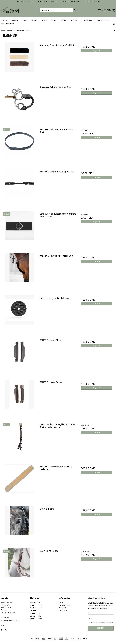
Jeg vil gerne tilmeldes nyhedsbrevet (102, 622)
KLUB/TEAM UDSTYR (103, 20)
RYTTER (34, 20)
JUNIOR (44, 20)
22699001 (5, 618)
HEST (25, 20)
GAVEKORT (75, 20)
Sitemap (3, 626)
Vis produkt (97, 51)
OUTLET (63, 20)
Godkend (101, 628)
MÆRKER (15, 20)
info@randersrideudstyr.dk (11, 620)
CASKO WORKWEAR (7, 24)
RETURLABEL (87, 20)
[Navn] (101, 613)
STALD (54, 20)
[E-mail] (101, 618)
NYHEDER (4, 20)
